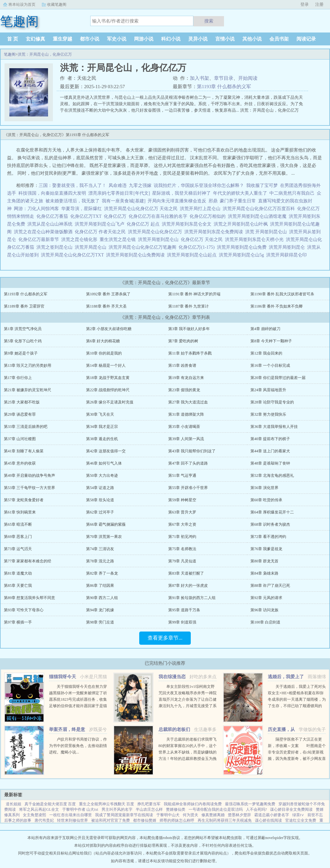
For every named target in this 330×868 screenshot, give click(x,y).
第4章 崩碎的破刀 (265, 329)
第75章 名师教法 (182, 549)
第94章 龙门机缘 (100, 610)
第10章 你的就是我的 (104, 353)
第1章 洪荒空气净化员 (23, 329)
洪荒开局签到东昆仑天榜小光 (255, 240)
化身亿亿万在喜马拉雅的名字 (159, 216)
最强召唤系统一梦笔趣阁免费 (250, 804)
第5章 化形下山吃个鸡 (23, 341)
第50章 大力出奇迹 (102, 476)
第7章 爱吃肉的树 (183, 341)
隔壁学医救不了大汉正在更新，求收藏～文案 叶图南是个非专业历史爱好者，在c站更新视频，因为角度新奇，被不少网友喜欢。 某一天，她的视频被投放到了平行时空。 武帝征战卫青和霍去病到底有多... (297, 759)
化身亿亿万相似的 (209, 216)
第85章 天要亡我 (18, 586)
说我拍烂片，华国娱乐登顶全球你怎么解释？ (199, 185)
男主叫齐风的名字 (117, 809)
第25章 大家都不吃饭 (22, 402)
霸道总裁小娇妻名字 (272, 815)
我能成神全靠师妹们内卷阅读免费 (193, 804)
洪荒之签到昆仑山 (56, 247)
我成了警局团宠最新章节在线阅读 (124, 815)
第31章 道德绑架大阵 (186, 414)
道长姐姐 (14, 804)
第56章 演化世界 (264, 488)
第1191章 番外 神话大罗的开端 (194, 294)
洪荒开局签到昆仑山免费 (243, 247)
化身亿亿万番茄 (53, 216)
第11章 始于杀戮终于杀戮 (190, 353)
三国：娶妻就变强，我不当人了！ (73, 185)
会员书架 (279, 39)
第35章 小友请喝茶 (184, 427)
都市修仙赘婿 (145, 820)
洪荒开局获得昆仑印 (288, 255)
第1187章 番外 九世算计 (189, 306)
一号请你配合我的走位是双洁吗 (216, 809)
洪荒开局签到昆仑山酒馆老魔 (258, 216)
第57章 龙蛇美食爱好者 (24, 500)
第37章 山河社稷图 (20, 439)
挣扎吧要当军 (149, 804)
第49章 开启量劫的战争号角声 (29, 476)
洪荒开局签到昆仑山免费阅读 (136, 255)
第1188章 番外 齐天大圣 (106, 306)
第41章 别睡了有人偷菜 (24, 451)
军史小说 (117, 39)
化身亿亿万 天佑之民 (203, 240)
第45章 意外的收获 (20, 463)
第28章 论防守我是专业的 (272, 402)
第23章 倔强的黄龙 (184, 390)
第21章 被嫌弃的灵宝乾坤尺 (28, 390)
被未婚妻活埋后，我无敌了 (73, 201)
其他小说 (252, 39)
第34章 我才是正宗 (102, 427)
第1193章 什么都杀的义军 (224, 87)
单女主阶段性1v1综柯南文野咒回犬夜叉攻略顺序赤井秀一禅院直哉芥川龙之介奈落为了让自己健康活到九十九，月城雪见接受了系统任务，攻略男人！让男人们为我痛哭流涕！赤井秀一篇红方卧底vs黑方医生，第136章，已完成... (188, 706)
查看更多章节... (165, 638)
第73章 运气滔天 (18, 549)
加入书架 (199, 78)
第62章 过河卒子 (100, 512)
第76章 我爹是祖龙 (266, 549)
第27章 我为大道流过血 (188, 402)
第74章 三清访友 (100, 549)
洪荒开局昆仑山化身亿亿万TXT (73, 255)
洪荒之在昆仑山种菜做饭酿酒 (44, 232)
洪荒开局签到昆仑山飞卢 (101, 224)
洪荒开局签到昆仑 (288, 247)
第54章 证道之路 (100, 488)
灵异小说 (198, 39)
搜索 (209, 21)
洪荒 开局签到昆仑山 (267, 232)
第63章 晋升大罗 (182, 512)
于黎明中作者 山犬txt (80, 809)
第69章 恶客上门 (18, 537)
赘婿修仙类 (176, 809)
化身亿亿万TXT (87, 216)
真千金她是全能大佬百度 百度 (50, 804)
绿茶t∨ (298, 815)
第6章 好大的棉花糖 (103, 341)
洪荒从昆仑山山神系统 (51, 224)
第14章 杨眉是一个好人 (106, 365)
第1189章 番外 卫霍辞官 (24, 306)
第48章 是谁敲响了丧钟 (270, 463)
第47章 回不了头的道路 (188, 463)
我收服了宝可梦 (262, 185)
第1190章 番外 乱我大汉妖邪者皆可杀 (282, 294)
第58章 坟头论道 (100, 500)
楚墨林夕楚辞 (239, 815)
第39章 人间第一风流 (186, 439)
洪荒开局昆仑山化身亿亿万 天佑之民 (142, 209)
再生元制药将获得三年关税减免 (225, 820)
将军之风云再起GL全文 (39, 809)
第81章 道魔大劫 (18, 573)
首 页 (13, 39)
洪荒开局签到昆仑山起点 (193, 255)
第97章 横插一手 (18, 622)
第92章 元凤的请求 (266, 598)
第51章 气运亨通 (182, 476)
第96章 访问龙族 (264, 610)
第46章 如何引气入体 (104, 463)
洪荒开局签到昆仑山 (159, 240)
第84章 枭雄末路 (264, 573)
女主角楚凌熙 (34, 815)
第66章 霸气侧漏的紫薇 (106, 524)
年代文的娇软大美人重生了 (240, 193)
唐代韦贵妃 (44, 820)
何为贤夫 (190, 815)
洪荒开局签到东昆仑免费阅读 (215, 232)
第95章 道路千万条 (184, 610)
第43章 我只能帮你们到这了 (192, 451)
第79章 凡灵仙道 (182, 561)
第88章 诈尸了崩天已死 (270, 586)
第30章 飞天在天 (100, 414)
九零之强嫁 (140, 185)
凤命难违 (118, 185)
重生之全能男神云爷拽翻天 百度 (107, 804)
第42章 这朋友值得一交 (106, 451)
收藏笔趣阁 (57, 5)
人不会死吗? (256, 809)
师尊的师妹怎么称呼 (177, 820)
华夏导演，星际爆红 (82, 209)
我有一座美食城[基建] (124, 201)
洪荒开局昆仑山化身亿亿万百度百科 (260, 209)
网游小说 (144, 39)
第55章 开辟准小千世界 (188, 488)
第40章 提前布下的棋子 (270, 439)
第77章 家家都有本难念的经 (28, 561)
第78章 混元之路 (100, 561)
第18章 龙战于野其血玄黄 (108, 378)
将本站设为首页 (22, 5)
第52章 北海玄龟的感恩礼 (272, 476)
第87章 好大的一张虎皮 (188, 586)
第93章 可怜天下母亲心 (24, 610)
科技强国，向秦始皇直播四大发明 (52, 193)
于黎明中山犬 (168, 815)
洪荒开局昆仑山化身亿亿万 (156, 232)
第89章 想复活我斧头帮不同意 (29, 598)
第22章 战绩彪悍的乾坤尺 (108, 390)
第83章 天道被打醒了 (186, 573)
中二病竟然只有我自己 (292, 193)
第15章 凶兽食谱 (182, 365)
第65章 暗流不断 (18, 524)
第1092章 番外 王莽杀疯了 (108, 294)
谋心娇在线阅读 (268, 820)
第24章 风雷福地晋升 (268, 390)
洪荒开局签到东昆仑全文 (188, 224)
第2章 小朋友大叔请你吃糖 (109, 329)
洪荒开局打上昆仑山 (201, 209)
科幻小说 (171, 39)
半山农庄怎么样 (149, 809)
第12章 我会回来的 (266, 353)
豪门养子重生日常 (238, 201)
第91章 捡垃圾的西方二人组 (192, 598)
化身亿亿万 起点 (144, 224)
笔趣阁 (10, 54)
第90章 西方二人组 (102, 598)
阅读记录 (306, 39)
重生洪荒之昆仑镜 (119, 240)
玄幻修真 (35, 39)
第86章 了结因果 (100, 586)
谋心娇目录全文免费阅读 (291, 809)
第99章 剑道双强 (182, 622)
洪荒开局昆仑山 (92, 247)
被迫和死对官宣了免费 (111, 820)
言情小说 (225, 39)
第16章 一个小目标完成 (270, 365)
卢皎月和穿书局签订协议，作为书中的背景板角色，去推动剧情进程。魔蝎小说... (78, 746)
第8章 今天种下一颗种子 (271, 341)
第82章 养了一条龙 (102, 573)
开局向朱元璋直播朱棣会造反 (177, 201)
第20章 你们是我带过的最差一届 (278, 378)
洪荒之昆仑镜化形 (80, 240)
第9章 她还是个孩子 (21, 353)
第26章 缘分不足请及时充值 (110, 402)
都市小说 (90, 39)
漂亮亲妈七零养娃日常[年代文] (119, 193)
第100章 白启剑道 (265, 622)
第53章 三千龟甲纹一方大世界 (29, 488)
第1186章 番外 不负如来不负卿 (277, 306)
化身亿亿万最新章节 (40, 240)
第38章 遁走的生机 (102, 439)
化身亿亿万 (116, 216)
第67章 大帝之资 (182, 524)
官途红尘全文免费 (301, 820)
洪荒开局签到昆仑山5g (243, 255)
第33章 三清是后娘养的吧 (26, 427)
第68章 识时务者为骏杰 (270, 524)
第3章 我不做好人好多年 (189, 329)
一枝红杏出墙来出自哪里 (71, 815)
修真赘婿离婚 (213, 815)
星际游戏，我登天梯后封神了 (181, 193)
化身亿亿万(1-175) (198, 247)
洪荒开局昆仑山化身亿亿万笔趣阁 (144, 247)
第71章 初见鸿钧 (182, 537)
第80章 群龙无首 (264, 561)
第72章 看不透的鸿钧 (268, 537)
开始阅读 (248, 78)
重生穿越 (63, 39)
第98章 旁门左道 (100, 622)
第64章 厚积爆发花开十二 (272, 512)
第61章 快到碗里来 (20, 512)
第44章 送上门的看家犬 (270, 451)
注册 (319, 4)
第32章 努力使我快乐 (268, 414)
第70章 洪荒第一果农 (104, 537)
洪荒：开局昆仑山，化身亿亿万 (45, 54)
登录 (305, 4)
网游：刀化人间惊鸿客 (36, 209)
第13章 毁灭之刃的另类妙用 (28, 365)
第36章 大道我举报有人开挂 (274, 427)
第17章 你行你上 (18, 378)
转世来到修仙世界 (73, 820)
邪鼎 (213, 201)
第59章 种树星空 (182, 500)
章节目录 (224, 78)
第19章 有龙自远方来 (186, 378)
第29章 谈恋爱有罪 (20, 414)
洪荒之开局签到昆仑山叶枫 (242, 224)
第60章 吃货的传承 (266, 500)
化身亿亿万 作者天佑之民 (101, 232)
